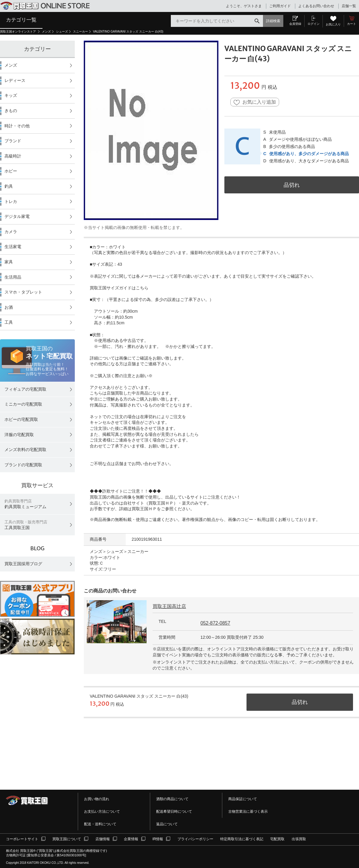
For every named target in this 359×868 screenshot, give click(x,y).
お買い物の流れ (97, 799)
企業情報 (131, 839)
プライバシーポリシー (195, 839)
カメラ (11, 232)
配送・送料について (100, 824)
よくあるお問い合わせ (316, 6)
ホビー (11, 171)
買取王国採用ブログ (23, 564)
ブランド (13, 141)
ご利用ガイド (280, 6)
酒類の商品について (172, 799)
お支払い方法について (102, 812)
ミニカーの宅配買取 (23, 404)
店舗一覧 (349, 6)
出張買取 (299, 839)
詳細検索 (273, 21)
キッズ (11, 95)
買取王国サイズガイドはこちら (119, 288)
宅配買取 (277, 839)
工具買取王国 (26, 525)
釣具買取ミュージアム (25, 504)
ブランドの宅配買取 (23, 465)
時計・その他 (17, 126)
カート (352, 24)
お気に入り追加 (255, 102)
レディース (15, 80)
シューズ (62, 32)
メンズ (46, 32)
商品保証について (243, 799)
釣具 (9, 186)
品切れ (292, 185)
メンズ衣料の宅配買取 (25, 450)
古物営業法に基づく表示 (248, 812)
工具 (9, 322)
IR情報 (158, 839)
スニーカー (80, 32)
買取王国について (67, 839)
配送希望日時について (174, 812)
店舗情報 (103, 839)
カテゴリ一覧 (21, 20)
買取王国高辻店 (169, 606)
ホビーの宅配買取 (21, 419)
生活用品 (13, 277)
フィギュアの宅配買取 (25, 389)
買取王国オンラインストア (18, 32)
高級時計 (13, 156)
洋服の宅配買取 (19, 435)
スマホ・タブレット (23, 292)
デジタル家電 (17, 216)
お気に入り (333, 24)
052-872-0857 (215, 623)
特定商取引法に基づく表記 (242, 839)
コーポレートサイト (22, 839)
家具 (9, 262)
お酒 (9, 307)
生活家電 (13, 247)
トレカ (11, 201)
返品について (167, 824)
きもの (11, 111)
